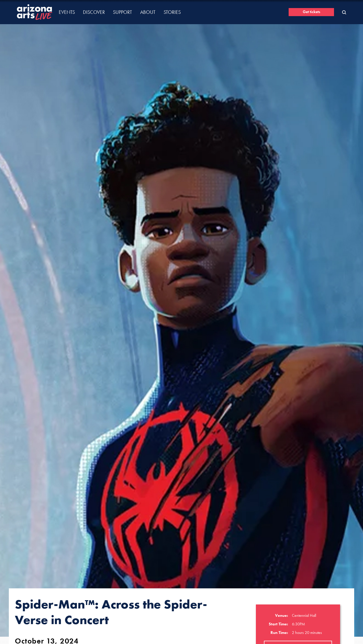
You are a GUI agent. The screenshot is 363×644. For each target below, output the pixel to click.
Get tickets (311, 12)
